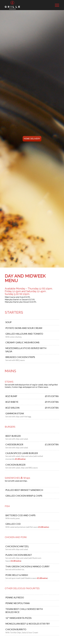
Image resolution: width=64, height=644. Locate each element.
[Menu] (56, 5)
